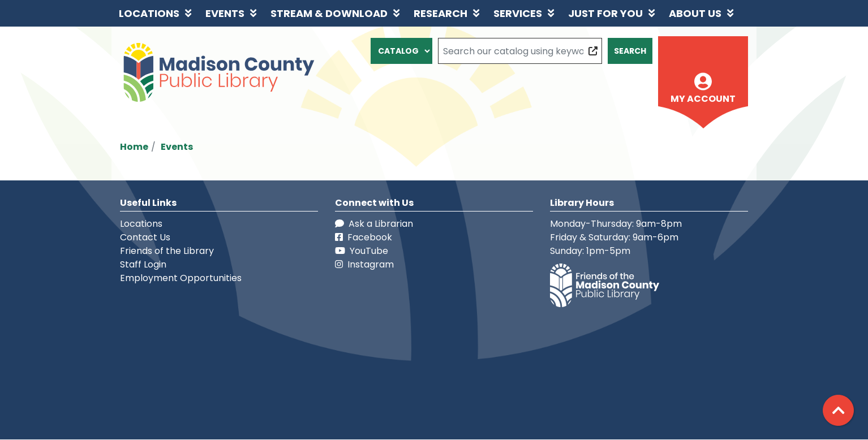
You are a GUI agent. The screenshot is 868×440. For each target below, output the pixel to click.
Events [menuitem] (225, 13)
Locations (141, 224)
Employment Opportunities (181, 278)
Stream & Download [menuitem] (329, 13)
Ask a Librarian (374, 224)
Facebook (364, 237)
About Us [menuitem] (695, 13)
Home (134, 147)
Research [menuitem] (441, 13)
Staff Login (143, 264)
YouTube (362, 251)
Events (177, 147)
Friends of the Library (167, 251)
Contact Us (145, 237)
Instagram (364, 264)
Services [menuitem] (518, 13)
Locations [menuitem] (149, 13)
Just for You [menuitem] (605, 13)
